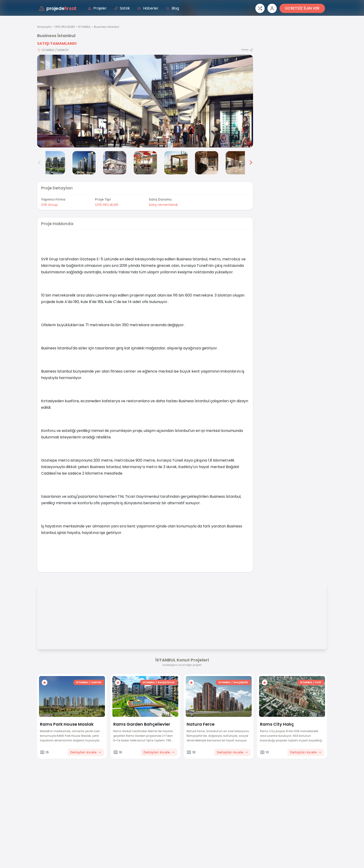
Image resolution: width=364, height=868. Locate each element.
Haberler (148, 8)
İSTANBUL (84, 27)
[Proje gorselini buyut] (145, 101)
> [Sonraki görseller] (251, 163)
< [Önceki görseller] (39, 163)
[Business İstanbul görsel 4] (115, 163)
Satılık (122, 8)
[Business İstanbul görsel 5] (145, 163)
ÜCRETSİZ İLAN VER (302, 8)
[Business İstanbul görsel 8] (237, 163)
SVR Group (49, 205)
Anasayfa (44, 27)
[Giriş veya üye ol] (272, 8)
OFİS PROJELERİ (65, 27)
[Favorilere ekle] (45, 683)
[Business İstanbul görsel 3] (84, 163)
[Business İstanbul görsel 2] (53, 163)
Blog (172, 8)
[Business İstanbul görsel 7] (207, 163)
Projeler (97, 8)
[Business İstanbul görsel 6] (176, 163)
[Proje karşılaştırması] (260, 8)
